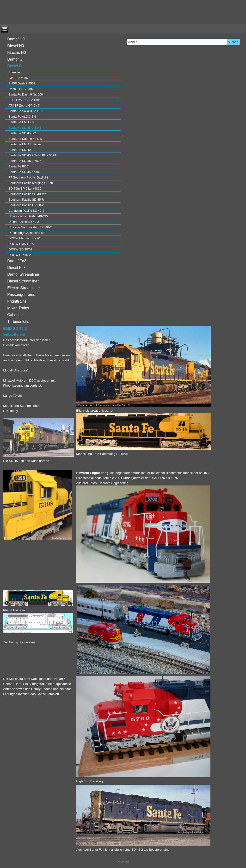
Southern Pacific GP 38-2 (26, 205)
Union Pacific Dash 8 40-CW (28, 216)
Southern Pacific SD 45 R (26, 200)
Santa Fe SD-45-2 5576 (25, 161)
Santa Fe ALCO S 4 (22, 117)
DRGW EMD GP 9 (21, 244)
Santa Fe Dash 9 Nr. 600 (26, 94)
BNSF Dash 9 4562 (22, 83)
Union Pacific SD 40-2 (24, 222)
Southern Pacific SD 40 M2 (27, 194)
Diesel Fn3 (16, 268)
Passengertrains (21, 295)
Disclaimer (123, 862)
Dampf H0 (16, 39)
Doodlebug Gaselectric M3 (27, 233)
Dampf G (15, 59)
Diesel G (15, 66)
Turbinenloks (18, 322)
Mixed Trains (18, 308)
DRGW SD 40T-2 (20, 249)
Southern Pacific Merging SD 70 (31, 183)
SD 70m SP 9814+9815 (25, 188)
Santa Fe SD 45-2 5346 (25, 128)
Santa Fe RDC (19, 166)
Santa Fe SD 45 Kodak (24, 172)
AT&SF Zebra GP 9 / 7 (24, 105)
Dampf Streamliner (23, 274)
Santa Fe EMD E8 (21, 122)
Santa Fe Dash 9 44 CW (25, 139)
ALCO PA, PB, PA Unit (24, 100)
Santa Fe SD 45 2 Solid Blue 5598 (32, 155)
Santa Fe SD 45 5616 (23, 133)
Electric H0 (16, 53)
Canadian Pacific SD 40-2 (26, 211)
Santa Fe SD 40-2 (21, 150)
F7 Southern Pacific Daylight (28, 177)
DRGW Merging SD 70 (24, 238)
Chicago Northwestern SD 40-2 (30, 227)
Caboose (15, 315)
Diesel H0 (15, 46)
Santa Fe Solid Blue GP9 (26, 111)
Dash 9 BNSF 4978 (22, 89)
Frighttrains (17, 301)
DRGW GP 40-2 (20, 255)
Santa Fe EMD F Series (25, 144)
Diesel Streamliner (23, 281)
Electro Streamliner (24, 288)
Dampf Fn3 (17, 261)
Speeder (14, 72)
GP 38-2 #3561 (19, 78)
